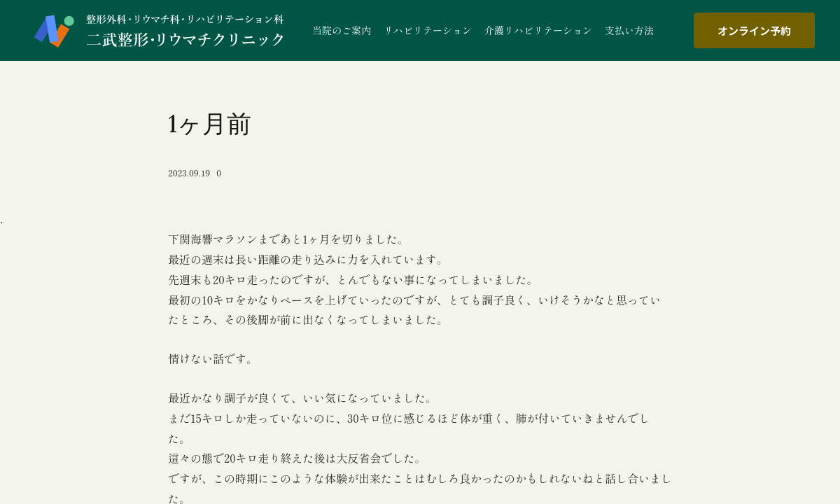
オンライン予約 (754, 30)
